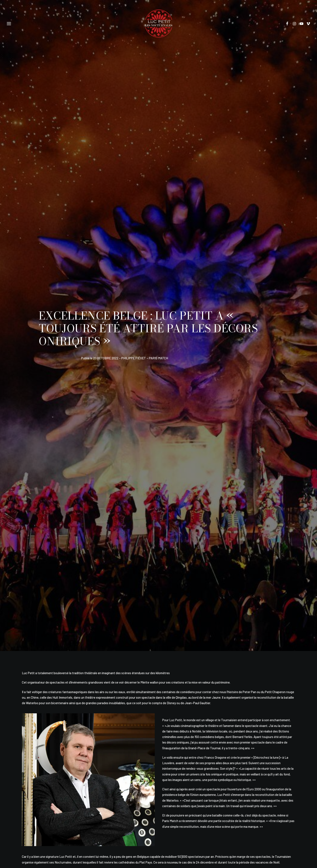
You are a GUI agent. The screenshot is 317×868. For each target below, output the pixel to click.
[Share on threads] (140, 635)
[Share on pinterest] (149, 635)
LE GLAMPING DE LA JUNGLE (62, 724)
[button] (289, 24)
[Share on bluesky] (176, 635)
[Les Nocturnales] (158, 24)
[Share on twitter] (132, 635)
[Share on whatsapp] (167, 635)
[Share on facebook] (123, 635)
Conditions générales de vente (173, 817)
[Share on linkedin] (158, 635)
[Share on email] (194, 635)
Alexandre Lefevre (166, 842)
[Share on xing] (185, 635)
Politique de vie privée (139, 817)
